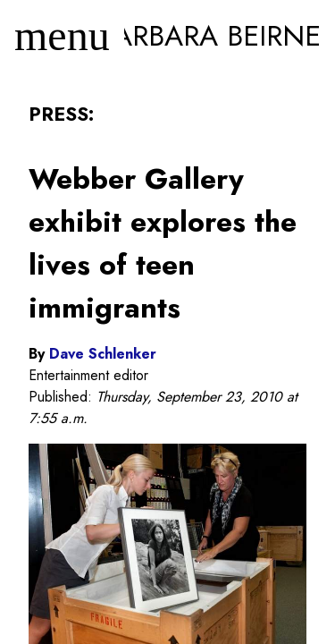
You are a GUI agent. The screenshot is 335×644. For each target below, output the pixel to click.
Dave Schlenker (103, 354)
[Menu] (62, 36)
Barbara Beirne (209, 36)
